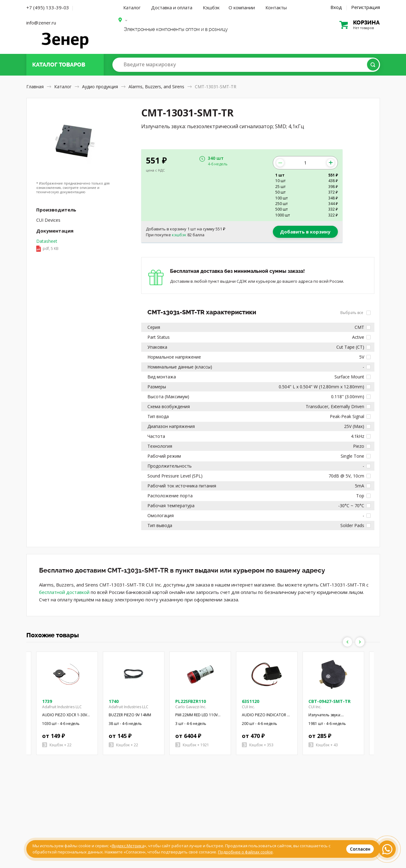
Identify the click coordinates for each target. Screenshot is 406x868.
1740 (114, 701)
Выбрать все (356, 313)
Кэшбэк (211, 7)
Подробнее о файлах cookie (245, 852)
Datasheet (47, 245)
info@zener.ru (41, 23)
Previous (347, 642)
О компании (242, 7)
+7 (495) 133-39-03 (48, 7)
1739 (47, 701)
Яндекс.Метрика (128, 846)
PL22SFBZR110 (191, 701)
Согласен (360, 849)
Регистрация (366, 7)
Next (360, 642)
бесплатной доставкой (64, 592)
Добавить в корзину (305, 232)
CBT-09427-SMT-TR (330, 701)
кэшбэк (179, 235)
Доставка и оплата (172, 7)
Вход (336, 7)
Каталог (132, 7)
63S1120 (251, 701)
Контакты (276, 7)
